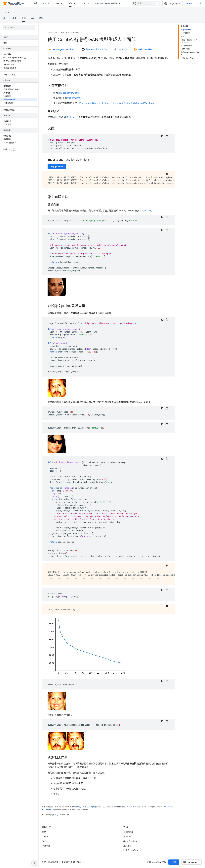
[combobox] (146, 3)
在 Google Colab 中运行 (62, 49)
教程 (77, 33)
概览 (5, 18)
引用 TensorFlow (131, 850)
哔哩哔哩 (46, 846)
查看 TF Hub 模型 (144, 49)
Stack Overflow (130, 841)
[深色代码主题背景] (162, 136)
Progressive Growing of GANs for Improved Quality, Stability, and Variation (116, 103)
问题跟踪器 (128, 832)
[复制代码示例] (167, 136)
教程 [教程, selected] (24, 18)
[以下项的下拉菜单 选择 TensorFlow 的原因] (120, 3)
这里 (59, 117)
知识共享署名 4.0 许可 (86, 807)
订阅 (174, 862)
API (57, 3)
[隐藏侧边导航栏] (34, 863)
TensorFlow (52, 33)
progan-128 (145, 211)
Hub (6, 12)
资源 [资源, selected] (70, 3)
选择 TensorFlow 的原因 (106, 3)
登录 (200, 3)
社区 (84, 3)
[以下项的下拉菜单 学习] (50, 3)
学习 (44, 3)
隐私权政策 (53, 862)
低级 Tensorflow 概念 (68, 93)
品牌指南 (127, 846)
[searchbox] (19, 27)
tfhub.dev (71, 117)
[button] (17, 75)
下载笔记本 (121, 49)
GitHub (190, 3)
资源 (63, 33)
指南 (15, 18)
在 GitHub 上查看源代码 (95, 49)
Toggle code (57, 167)
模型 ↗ (42, 18)
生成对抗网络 (74, 98)
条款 (44, 862)
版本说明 (127, 837)
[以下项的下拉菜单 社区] (89, 3)
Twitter (45, 841)
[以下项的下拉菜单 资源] (76, 3)
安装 (35, 3)
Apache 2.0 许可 (130, 807)
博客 (44, 832)
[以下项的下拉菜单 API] (62, 3)
